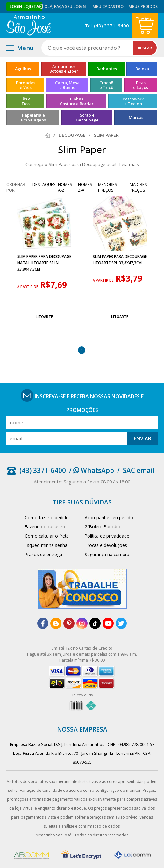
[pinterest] (69, 623)
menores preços (108, 187)
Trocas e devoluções (106, 545)
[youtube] (108, 623)
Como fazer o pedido (47, 517)
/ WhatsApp (92, 470)
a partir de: (29, 287)
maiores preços (138, 187)
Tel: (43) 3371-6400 (107, 26)
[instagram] (82, 623)
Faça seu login (70, 6)
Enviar (143, 438)
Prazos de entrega (43, 554)
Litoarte (44, 316)
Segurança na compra (107, 554)
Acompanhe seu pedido (109, 517)
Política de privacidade (107, 536)
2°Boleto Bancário (103, 527)
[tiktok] (95, 623)
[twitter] (121, 623)
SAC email (139, 470)
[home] (29, 26)
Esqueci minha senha (46, 545)
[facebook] (43, 623)
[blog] (56, 623)
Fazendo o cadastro (45, 527)
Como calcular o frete (47, 536)
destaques (44, 184)
